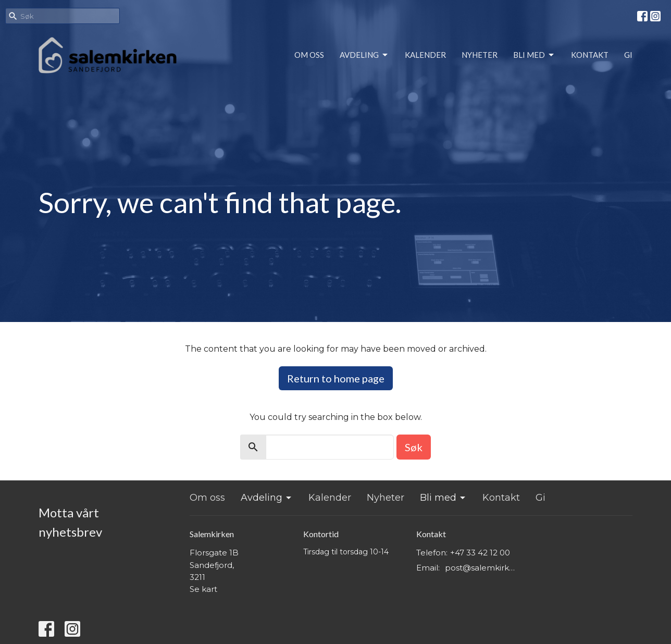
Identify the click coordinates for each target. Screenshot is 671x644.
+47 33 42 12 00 (480, 553)
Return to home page (336, 378)
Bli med (534, 55)
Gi (628, 55)
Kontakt (590, 55)
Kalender (425, 55)
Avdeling (364, 55)
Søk (414, 447)
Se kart (203, 589)
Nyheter (480, 55)
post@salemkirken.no (482, 568)
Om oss (309, 55)
